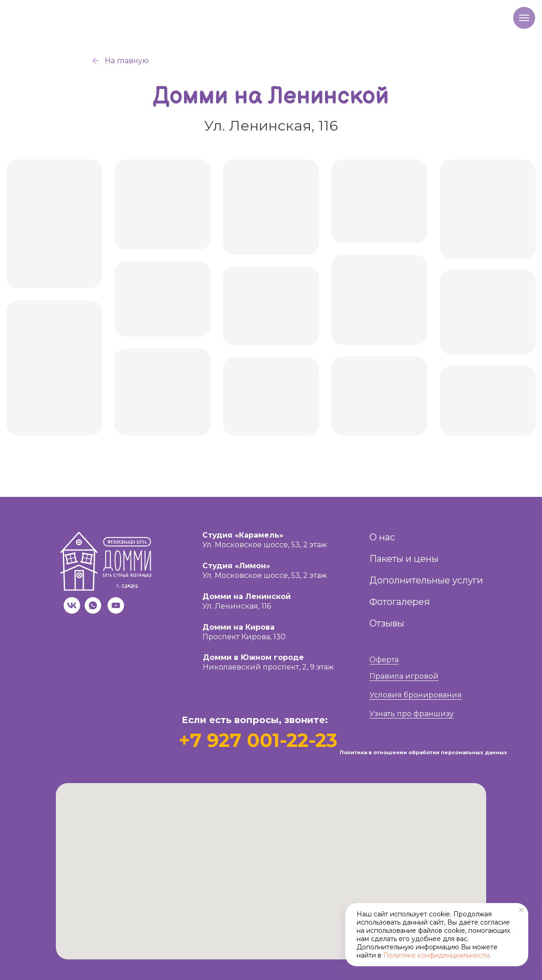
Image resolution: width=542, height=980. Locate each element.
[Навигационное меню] (524, 18)
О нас (382, 537)
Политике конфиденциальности (436, 955)
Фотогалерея (400, 602)
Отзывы (387, 623)
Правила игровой (404, 676)
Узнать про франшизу (412, 714)
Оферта (384, 660)
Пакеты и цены (404, 559)
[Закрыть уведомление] (521, 910)
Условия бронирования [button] (416, 695)
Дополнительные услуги (426, 580)
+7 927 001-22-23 (258, 740)
